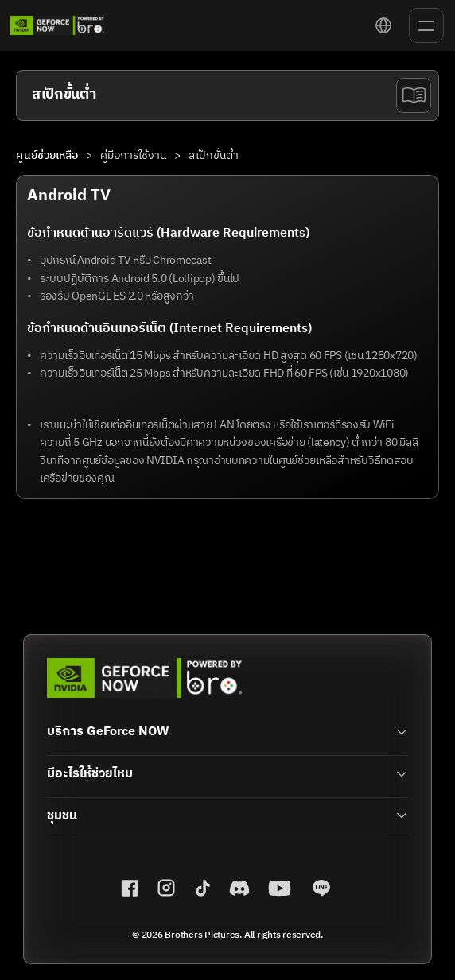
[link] (58, 25)
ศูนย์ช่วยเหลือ (47, 155)
